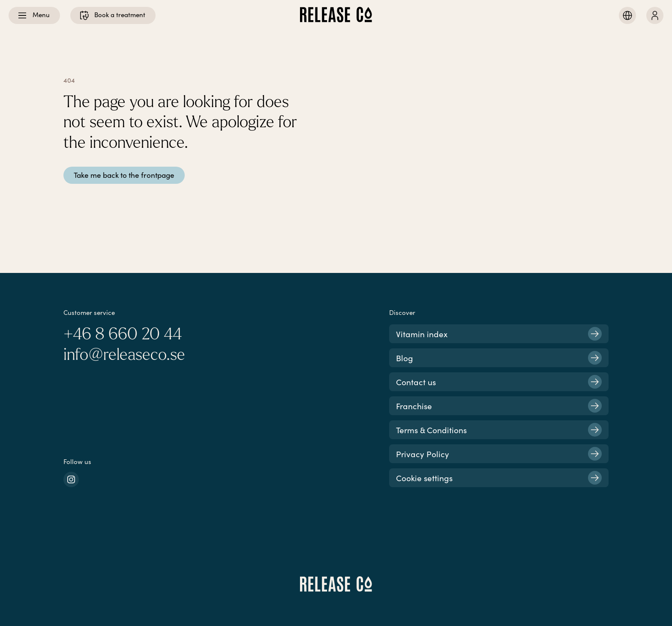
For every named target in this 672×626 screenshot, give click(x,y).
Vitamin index (499, 334)
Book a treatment (112, 15)
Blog (499, 358)
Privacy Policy (499, 454)
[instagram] (71, 479)
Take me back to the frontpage (124, 175)
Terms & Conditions (499, 430)
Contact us (499, 382)
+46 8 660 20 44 (123, 334)
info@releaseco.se (124, 355)
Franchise (499, 406)
